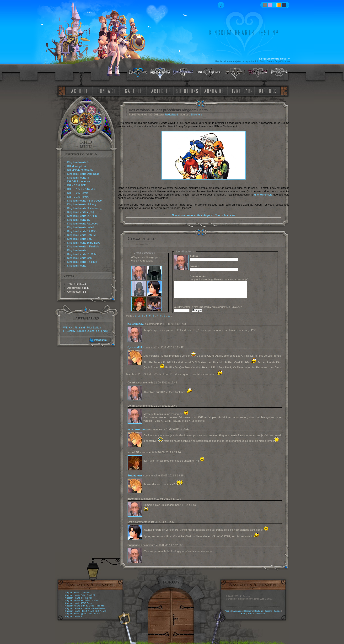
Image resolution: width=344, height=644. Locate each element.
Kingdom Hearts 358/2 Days (84, 243)
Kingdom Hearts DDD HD (82, 216)
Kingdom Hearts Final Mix (82, 262)
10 (169, 316)
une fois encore (263, 195)
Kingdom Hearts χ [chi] (81, 212)
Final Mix (86, 593)
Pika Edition (94, 327)
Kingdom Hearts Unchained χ (84, 208)
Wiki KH (68, 327)
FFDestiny (69, 331)
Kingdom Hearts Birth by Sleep (79, 606)
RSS (243, 614)
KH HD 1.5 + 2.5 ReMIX (81, 189)
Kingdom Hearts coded (81, 227)
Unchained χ (94, 614)
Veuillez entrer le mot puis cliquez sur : (208, 307)
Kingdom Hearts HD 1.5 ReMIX (80, 611)
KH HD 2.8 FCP (77, 185)
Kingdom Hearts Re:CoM (82, 254)
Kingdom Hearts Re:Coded (78, 600)
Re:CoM (91, 595)
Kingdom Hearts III (78, 178)
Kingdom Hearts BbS (80, 239)
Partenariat (100, 340)
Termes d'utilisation (256, 614)
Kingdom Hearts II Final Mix (83, 246)
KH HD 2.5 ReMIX (78, 193)
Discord (268, 611)
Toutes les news (225, 215)
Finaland (80, 327)
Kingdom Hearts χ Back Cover (85, 201)
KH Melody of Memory (80, 170)
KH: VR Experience (79, 181)
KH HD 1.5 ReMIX (78, 197)
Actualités (238, 611)
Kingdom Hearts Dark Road (83, 174)
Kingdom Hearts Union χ (82, 204)
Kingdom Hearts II (78, 250)
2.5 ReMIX (101, 611)
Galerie (277, 611)
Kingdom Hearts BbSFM (82, 235)
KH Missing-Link (77, 166)
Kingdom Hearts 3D (79, 220)
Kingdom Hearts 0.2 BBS (82, 231)
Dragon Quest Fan (88, 331)
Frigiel (105, 331)
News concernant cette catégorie (192, 215)
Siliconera (196, 115)
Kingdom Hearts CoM (80, 258)
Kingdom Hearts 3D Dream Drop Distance (85, 608)
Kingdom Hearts (77, 266)
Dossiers (249, 611)
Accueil (228, 611)
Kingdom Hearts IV (78, 162)
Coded (95, 600)
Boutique (259, 611)
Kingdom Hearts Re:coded (83, 224)
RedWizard (172, 115)
